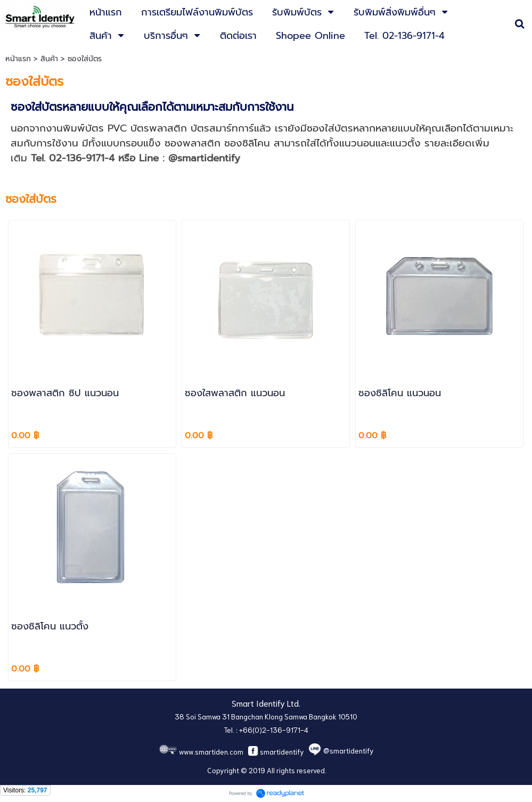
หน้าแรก (18, 59)
